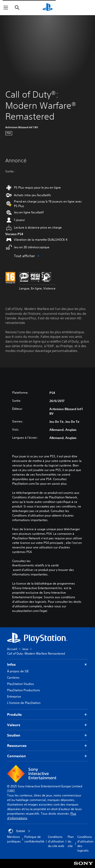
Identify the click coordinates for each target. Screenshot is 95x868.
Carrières (13, 677)
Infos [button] (48, 665)
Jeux (25, 649)
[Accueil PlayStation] (48, 8)
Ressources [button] (48, 746)
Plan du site (71, 841)
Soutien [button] (48, 735)
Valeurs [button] (48, 725)
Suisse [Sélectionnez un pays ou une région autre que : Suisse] (19, 831)
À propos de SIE (18, 671)
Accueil (12, 649)
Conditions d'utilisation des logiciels (85, 844)
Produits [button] (48, 715)
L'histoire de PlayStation (24, 703)
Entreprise (14, 696)
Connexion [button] (48, 756)
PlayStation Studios (21, 684)
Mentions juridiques (14, 839)
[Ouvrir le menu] (6, 8)
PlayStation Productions (24, 690)
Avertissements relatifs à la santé (35, 565)
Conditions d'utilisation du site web (56, 841)
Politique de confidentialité (34, 839)
